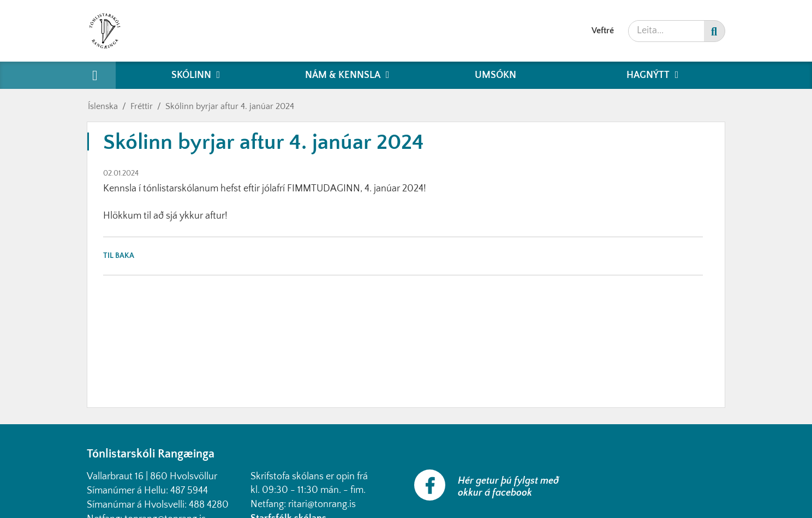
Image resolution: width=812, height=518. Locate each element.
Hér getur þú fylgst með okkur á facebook (508, 487)
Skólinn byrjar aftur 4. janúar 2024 (230, 106)
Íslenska (103, 106)
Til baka (119, 256)
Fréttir (142, 106)
